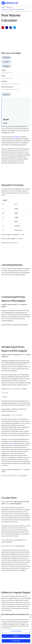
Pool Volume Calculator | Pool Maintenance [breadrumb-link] (13, 9)
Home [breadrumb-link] (3, 7)
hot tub (11, 443)
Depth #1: (4, 81)
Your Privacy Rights (16, 631)
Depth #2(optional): (7, 87)
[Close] (30, 617)
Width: (3, 76)
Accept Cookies (16, 641)
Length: (4, 70)
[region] (16, 629)
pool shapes (16, 137)
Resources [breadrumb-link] (9, 7)
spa (25, 550)
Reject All (16, 636)
